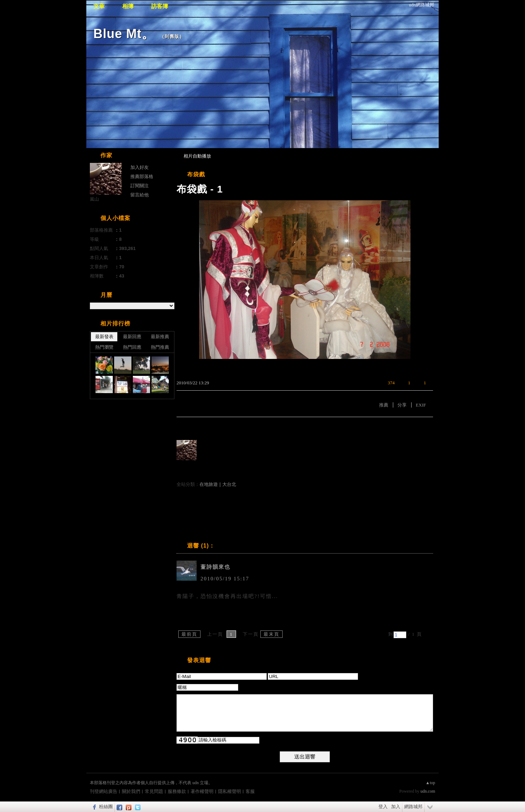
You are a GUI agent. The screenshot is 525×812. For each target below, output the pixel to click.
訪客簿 (160, 6)
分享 (402, 405)
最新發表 (104, 337)
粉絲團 (106, 807)
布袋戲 (196, 174)
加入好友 (140, 167)
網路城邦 (413, 807)
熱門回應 (132, 347)
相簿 (128, 6)
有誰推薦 (188, 428)
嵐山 (94, 199)
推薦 (384, 405)
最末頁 (271, 634)
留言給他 (140, 195)
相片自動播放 (197, 156)
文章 (99, 6)
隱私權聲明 (230, 791)
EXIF (421, 405)
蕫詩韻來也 (215, 567)
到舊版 (172, 36)
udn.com (428, 791)
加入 (396, 807)
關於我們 (131, 791)
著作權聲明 (202, 791)
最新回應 (132, 337)
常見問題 (154, 791)
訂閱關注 (140, 186)
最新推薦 (160, 337)
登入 (383, 807)
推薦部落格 (142, 176)
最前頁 (189, 634)
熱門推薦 (160, 347)
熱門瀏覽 (104, 347)
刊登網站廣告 (104, 791)
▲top (430, 783)
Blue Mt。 (124, 34)
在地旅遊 (209, 484)
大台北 (229, 484)
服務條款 (177, 791)
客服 (250, 791)
